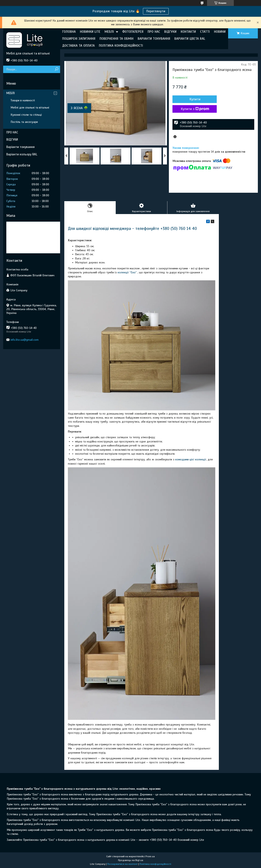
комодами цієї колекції (191, 459)
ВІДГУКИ (170, 32)
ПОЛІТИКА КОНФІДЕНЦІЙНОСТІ (121, 46)
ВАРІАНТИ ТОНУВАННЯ (154, 39)
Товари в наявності (23, 100)
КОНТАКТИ (188, 32)
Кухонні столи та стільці (26, 115)
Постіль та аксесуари (24, 122)
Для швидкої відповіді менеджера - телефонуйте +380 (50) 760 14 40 (132, 229)
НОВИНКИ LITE (90, 32)
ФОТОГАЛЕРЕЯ (133, 32)
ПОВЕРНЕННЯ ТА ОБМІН (116, 39)
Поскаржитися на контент (122, 864)
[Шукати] (56, 69)
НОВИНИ (220, 32)
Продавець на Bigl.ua (131, 860)
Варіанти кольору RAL (22, 154)
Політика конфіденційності (155, 864)
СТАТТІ (205, 32)
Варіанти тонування (20, 147)
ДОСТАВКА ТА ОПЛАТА (78, 46)
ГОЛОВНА (69, 32)
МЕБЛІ (109, 32)
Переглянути (156, 11)
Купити (195, 99)
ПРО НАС (154, 32)
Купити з (195, 109)
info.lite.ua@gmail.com (25, 340)
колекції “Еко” (127, 272)
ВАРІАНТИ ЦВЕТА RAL (190, 39)
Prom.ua (150, 856)
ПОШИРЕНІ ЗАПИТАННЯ (79, 39)
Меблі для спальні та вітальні (30, 108)
